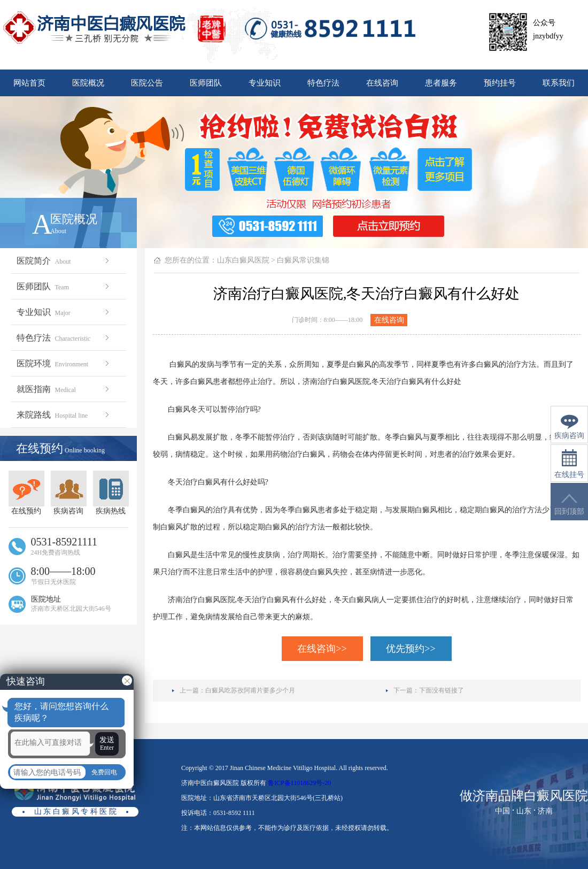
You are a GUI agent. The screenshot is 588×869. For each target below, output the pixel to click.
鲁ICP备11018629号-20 (299, 783)
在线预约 (26, 493)
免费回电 (104, 772)
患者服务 (441, 83)
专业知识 (265, 83)
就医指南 (64, 389)
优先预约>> (411, 649)
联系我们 (559, 83)
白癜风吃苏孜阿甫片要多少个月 (250, 690)
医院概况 (88, 83)
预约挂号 (500, 83)
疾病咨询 (69, 493)
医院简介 (64, 261)
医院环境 (64, 363)
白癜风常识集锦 (303, 260)
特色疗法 (323, 83)
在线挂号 (569, 464)
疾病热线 (111, 493)
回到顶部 (569, 505)
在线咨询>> (322, 649)
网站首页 (29, 83)
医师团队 (206, 83)
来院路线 (64, 415)
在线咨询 (382, 83)
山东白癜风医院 (243, 260)
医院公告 (147, 83)
